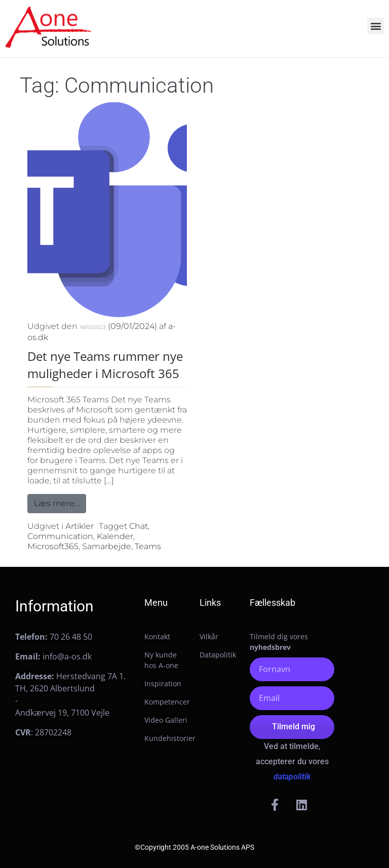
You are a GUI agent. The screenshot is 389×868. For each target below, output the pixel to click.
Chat (139, 526)
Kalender (115, 536)
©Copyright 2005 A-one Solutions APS (194, 847)
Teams (148, 546)
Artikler (80, 526)
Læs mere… (60, 501)
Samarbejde (107, 546)
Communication (60, 536)
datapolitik (292, 777)
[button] (376, 26)
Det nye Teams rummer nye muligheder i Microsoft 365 (105, 365)
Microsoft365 (53, 546)
